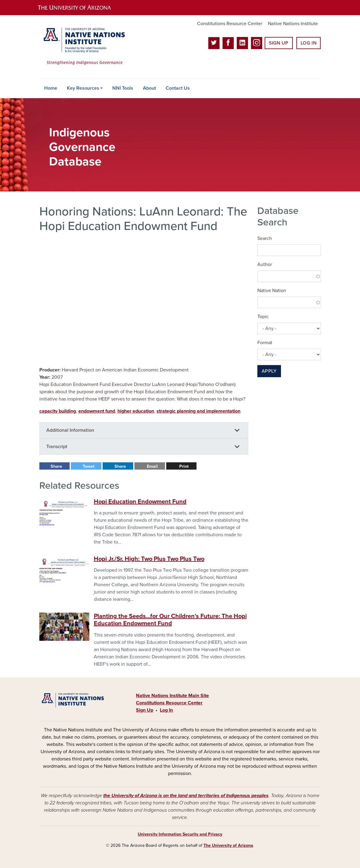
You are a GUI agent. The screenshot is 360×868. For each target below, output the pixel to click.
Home (51, 88)
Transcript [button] (57, 447)
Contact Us (178, 88)
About (149, 88)
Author (265, 264)
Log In (309, 43)
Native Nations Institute (293, 24)
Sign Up (279, 43)
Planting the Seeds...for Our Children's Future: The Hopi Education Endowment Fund (170, 620)
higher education (136, 411)
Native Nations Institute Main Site (172, 696)
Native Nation (272, 291)
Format (265, 343)
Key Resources (83, 88)
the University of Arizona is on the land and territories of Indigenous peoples (186, 796)
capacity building (58, 411)
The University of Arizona (228, 845)
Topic (263, 317)
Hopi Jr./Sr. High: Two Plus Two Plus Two (149, 559)
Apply (269, 371)
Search (265, 238)
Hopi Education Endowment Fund (140, 502)
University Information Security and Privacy (180, 834)
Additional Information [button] (70, 430)
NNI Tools (123, 88)
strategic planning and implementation (198, 411)
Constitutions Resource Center (230, 24)
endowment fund (97, 411)
